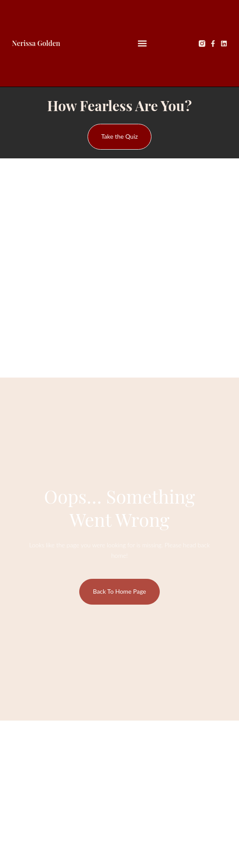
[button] (142, 44)
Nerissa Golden (36, 43)
